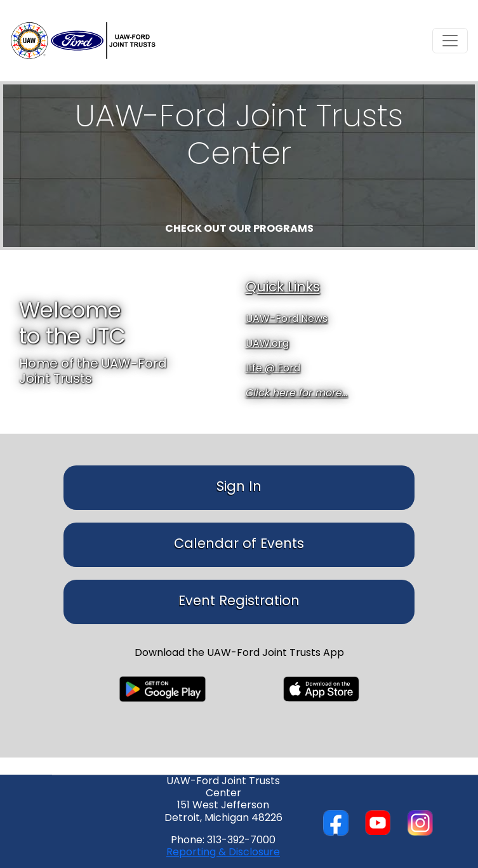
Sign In (239, 487)
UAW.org (267, 344)
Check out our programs (239, 229)
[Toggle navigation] (450, 41)
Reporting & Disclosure (223, 853)
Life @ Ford (273, 369)
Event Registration (239, 602)
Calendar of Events (239, 544)
